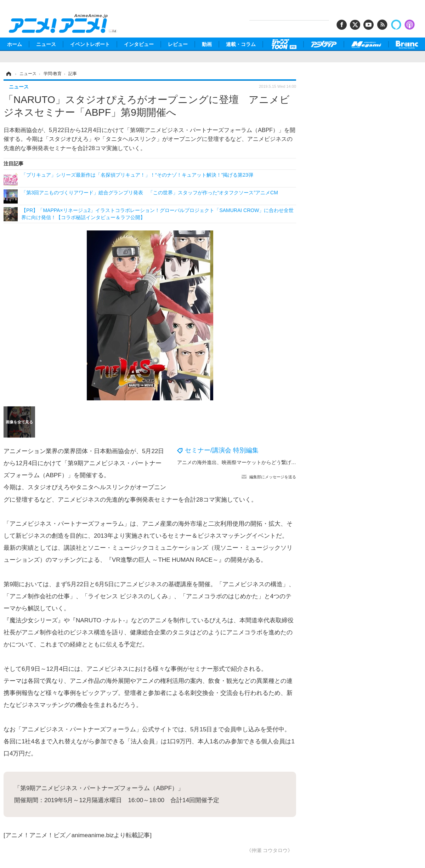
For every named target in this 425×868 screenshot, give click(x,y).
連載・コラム (241, 44)
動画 (207, 44)
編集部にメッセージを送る (273, 477)
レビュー (178, 44)
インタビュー (139, 44)
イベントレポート (90, 44)
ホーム (15, 44)
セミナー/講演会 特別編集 (222, 450)
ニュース (46, 44)
